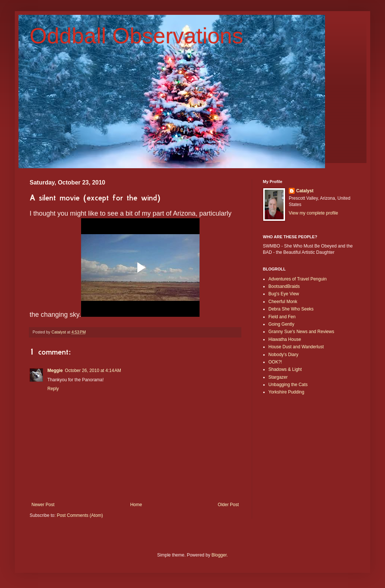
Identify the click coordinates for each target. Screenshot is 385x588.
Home (136, 505)
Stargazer (278, 377)
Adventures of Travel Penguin (297, 279)
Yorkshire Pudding (286, 392)
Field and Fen (282, 317)
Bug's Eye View (284, 294)
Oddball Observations (136, 36)
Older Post (228, 505)
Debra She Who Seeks (291, 309)
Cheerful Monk (283, 302)
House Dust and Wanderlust (296, 347)
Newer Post (43, 505)
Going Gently (281, 324)
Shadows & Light (285, 369)
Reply (53, 389)
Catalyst (305, 191)
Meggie (55, 371)
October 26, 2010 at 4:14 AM (93, 371)
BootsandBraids (284, 286)
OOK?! (275, 362)
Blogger (219, 555)
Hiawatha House (285, 339)
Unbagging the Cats (288, 385)
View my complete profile (313, 213)
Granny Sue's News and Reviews (301, 332)
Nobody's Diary (283, 355)
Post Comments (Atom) (80, 515)
